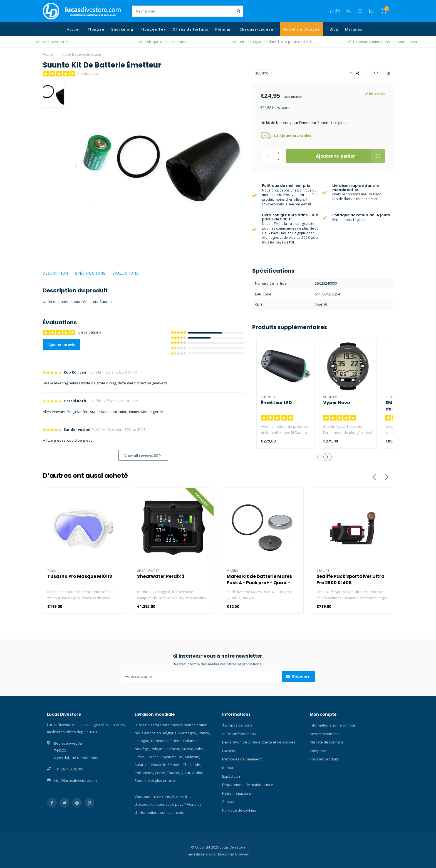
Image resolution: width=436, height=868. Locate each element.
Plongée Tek (153, 29)
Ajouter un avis (62, 345)
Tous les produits (324, 759)
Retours (229, 768)
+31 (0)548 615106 (68, 769)
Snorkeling (122, 29)
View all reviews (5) (143, 455)
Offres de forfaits (190, 29)
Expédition (231, 776)
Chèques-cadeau (256, 29)
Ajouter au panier (350, 156)
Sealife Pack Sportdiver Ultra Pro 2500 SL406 (350, 580)
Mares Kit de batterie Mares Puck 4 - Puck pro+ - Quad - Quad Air (259, 583)
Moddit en (226, 854)
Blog (334, 29)
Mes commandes (324, 734)
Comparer (318, 751)
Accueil (74, 29)
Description (55, 273)
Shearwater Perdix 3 (161, 576)
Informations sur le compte (332, 725)
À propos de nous (237, 725)
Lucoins (229, 751)
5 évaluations (88, 73)
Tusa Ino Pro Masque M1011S (80, 576)
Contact (229, 802)
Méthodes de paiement (242, 759)
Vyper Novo (337, 403)
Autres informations (239, 734)
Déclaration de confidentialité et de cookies (259, 742)
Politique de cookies (239, 810)
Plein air (224, 29)
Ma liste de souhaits (327, 742)
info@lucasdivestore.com (75, 780)
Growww (242, 854)
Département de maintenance (248, 785)
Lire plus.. (339, 123)
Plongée (96, 29)
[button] (318, 457)
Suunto (262, 73)
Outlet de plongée (302, 29)
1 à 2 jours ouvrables (292, 136)
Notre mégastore (236, 793)
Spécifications (90, 273)
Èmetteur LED (276, 403)
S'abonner (299, 676)
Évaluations (126, 273)
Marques (354, 29)
